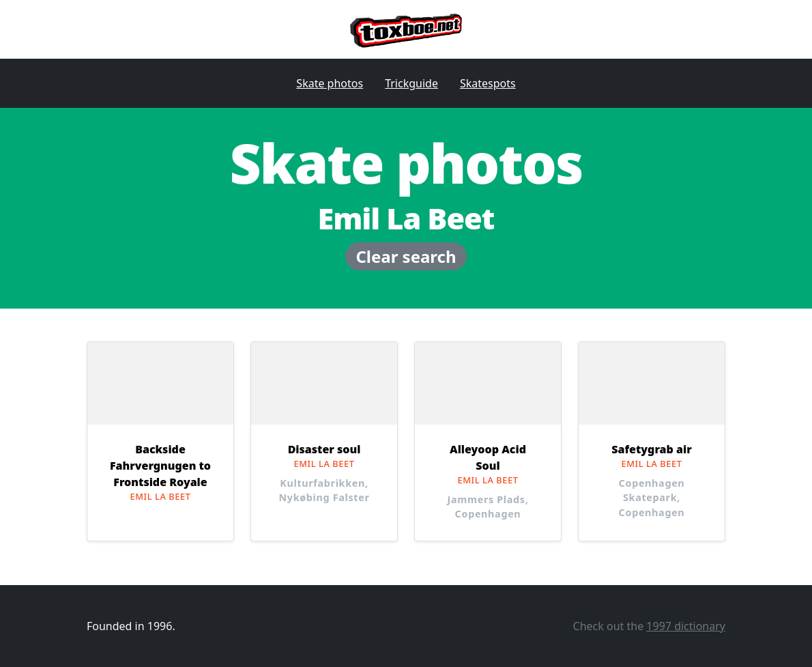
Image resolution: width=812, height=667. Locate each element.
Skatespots (488, 83)
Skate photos (330, 83)
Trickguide (411, 83)
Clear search (406, 256)
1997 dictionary (686, 626)
